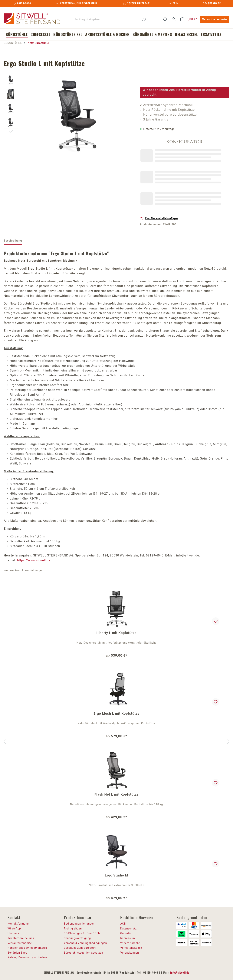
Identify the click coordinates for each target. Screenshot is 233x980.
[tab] (13, 241)
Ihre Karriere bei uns (21, 938)
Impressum (128, 938)
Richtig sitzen (73, 929)
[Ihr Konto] (174, 19)
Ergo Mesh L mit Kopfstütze (116, 713)
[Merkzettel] (165, 19)
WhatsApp (14, 929)
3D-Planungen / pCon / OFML (83, 933)
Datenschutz (128, 929)
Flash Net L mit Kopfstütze (117, 794)
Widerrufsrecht (130, 943)
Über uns (13, 933)
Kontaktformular (18, 924)
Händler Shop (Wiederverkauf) (27, 948)
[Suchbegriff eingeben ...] (106, 20)
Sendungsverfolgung (77, 938)
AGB (123, 924)
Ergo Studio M (116, 875)
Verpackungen (130, 953)
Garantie (126, 933)
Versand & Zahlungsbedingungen (85, 943)
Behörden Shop (17, 953)
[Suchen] (144, 20)
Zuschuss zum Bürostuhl (80, 948)
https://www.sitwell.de (34, 560)
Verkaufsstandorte (214, 19)
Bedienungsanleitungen (79, 924)
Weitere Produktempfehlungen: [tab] (24, 570)
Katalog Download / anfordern (27, 957)
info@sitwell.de (180, 972)
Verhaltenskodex (131, 948)
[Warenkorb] (189, 19)
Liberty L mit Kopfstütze (117, 633)
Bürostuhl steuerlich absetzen (83, 953)
